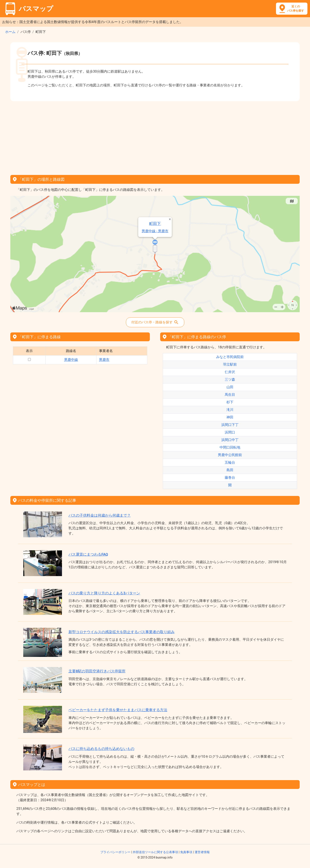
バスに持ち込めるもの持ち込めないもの (101, 749)
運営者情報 (202, 852)
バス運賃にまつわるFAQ (88, 554)
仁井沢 (230, 372)
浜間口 (230, 432)
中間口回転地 (230, 447)
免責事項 (186, 852)
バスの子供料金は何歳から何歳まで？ (100, 515)
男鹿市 (104, 360)
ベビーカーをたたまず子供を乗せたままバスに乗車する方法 (118, 710)
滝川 (230, 410)
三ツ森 (230, 379)
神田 (230, 417)
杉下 (230, 402)
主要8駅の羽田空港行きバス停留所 (97, 671)
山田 (230, 387)
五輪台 (230, 462)
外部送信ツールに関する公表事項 (155, 852)
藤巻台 (230, 478)
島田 (230, 470)
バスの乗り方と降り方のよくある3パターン (104, 593)
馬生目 (230, 395)
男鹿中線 (71, 360)
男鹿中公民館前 (230, 455)
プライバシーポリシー (115, 852)
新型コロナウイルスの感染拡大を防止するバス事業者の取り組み (122, 632)
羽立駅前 (230, 364)
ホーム (10, 32)
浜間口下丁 (230, 425)
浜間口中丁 (230, 440)
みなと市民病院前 (230, 357)
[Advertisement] (155, 137)
